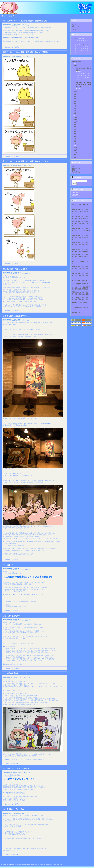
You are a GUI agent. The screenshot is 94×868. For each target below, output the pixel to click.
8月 (75, 96)
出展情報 (46, 282)
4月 (75, 106)
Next (66, 860)
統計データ (75, 26)
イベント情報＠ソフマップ (80, 284)
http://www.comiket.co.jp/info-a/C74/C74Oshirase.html (21, 38)
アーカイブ (76, 58)
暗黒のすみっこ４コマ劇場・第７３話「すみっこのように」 (81, 256)
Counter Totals (77, 189)
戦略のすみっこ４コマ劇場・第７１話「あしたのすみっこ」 (81, 275)
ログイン (75, 29)
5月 (75, 104)
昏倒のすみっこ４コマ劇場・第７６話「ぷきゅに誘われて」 (81, 237)
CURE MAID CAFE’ (45, 423)
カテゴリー (76, 163)
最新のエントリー (78, 201)
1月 (75, 113)
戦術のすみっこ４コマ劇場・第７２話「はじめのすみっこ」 (81, 268)
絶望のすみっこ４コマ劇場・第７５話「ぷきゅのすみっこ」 (81, 244)
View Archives (76, 62)
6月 (75, 101)
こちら (26, 633)
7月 (75, 99)
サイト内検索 (76, 177)
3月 (75, 108)
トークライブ (31, 594)
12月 (76, 117)
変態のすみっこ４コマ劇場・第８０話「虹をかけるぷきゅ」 (83, 85)
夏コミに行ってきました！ (80, 281)
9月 (75, 94)
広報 (73, 170)
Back (3, 860)
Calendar (75, 35)
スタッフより (76, 172)
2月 (75, 111)
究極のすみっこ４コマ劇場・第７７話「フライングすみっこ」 (81, 230)
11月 (76, 66)
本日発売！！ (76, 313)
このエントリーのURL (12, 47)
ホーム (74, 24)
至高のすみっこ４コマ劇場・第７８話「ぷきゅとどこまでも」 (81, 223)
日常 (73, 166)
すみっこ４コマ (77, 168)
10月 (76, 92)
